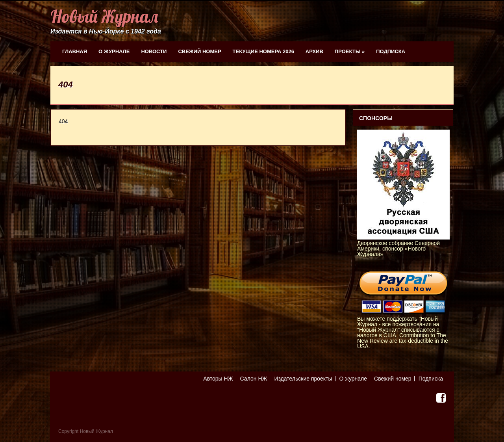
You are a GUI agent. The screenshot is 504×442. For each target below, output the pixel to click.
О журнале (114, 51)
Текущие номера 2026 (263, 51)
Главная (75, 51)
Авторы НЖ (218, 379)
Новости (154, 51)
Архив (314, 51)
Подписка (391, 51)
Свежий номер (199, 51)
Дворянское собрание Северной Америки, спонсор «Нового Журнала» (403, 246)
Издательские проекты (303, 379)
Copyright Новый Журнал (86, 431)
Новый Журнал (104, 16)
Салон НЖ (254, 379)
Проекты (350, 51)
